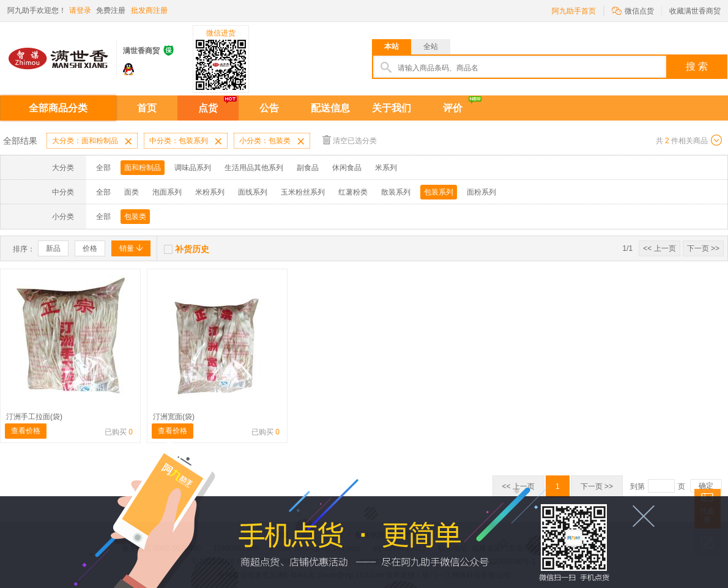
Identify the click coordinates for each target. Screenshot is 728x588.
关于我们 (392, 108)
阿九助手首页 (574, 11)
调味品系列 (193, 168)
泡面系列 (167, 192)
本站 (392, 47)
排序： (24, 249)
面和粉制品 (143, 168)
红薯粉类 (353, 192)
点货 (208, 108)
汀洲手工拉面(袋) (34, 417)
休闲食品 (347, 168)
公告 (269, 108)
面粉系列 (481, 192)
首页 (147, 108)
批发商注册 (149, 10)
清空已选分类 (350, 140)
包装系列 (439, 192)
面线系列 (253, 192)
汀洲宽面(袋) (174, 417)
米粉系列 (210, 192)
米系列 (386, 168)
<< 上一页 (659, 248)
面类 (132, 192)
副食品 (308, 168)
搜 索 (697, 66)
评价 (453, 108)
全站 (431, 47)
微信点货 (633, 10)
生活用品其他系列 (254, 168)
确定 (706, 486)
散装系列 (396, 192)
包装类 (135, 217)
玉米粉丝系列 (303, 192)
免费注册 (111, 10)
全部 (103, 168)
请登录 (80, 10)
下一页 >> (703, 248)
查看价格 (26, 431)
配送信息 (330, 108)
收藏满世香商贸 (695, 11)
